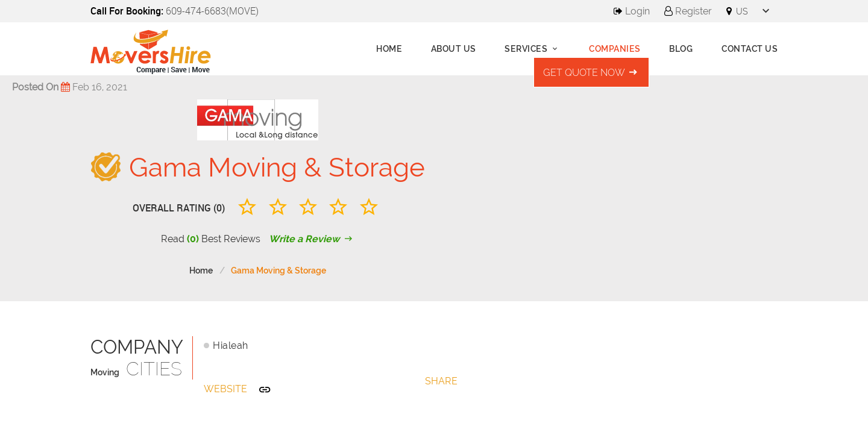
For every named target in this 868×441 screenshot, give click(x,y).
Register (688, 11)
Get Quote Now (591, 73)
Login (632, 11)
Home (389, 49)
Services (533, 49)
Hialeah (231, 346)
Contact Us (750, 49)
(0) (193, 239)
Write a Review (312, 239)
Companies (615, 49)
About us (454, 49)
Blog (681, 49)
